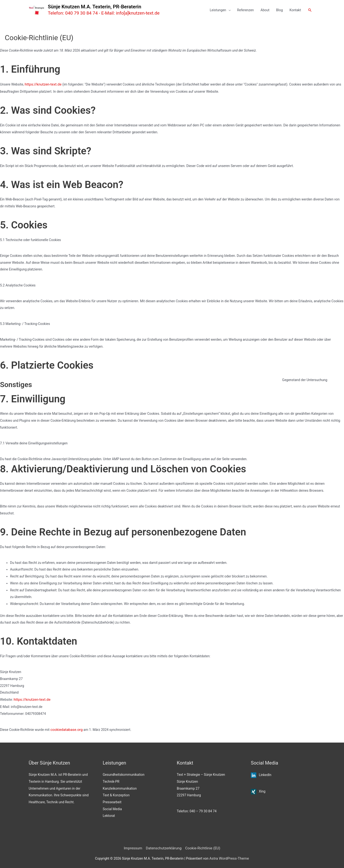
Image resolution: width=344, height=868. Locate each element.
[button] (310, 10)
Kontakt (295, 10)
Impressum (136, 846)
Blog (279, 10)
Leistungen (218, 10)
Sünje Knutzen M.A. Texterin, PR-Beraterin (102, 7)
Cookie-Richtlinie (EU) (200, 846)
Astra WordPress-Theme (229, 856)
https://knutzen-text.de (41, 84)
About (265, 10)
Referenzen (246, 10)
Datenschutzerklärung (164, 846)
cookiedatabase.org (65, 728)
